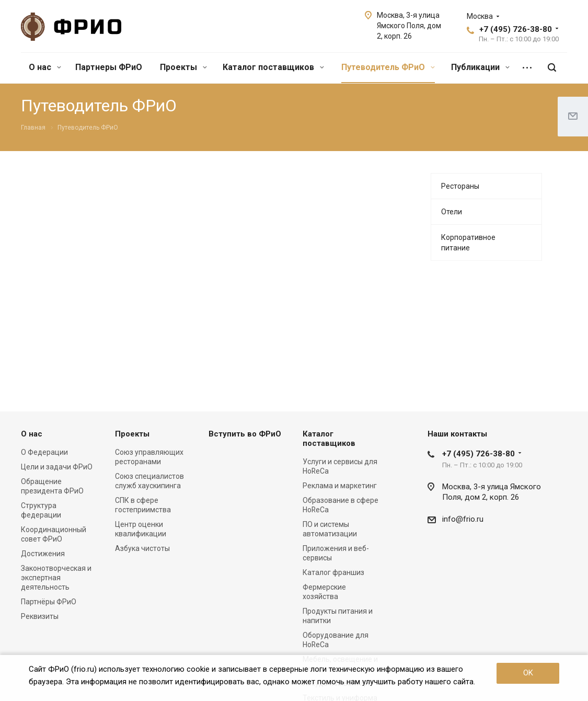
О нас (45, 67)
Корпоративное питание (468, 243)
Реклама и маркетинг (340, 486)
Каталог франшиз (333, 572)
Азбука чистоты (142, 548)
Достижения (43, 554)
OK (528, 673)
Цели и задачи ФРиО (57, 467)
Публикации (480, 67)
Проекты (183, 67)
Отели (452, 212)
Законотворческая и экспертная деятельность (56, 578)
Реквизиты (40, 616)
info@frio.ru (463, 519)
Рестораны (460, 186)
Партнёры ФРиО (49, 602)
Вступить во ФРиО (245, 434)
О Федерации (44, 452)
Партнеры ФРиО (109, 67)
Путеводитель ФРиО (388, 67)
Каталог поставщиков (273, 67)
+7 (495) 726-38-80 (516, 29)
